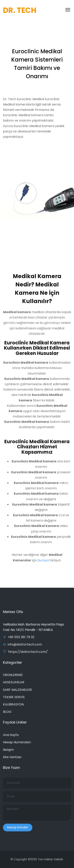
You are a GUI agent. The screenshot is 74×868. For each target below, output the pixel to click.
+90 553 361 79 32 (19, 637)
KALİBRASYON (13, 704)
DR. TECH (20, 10)
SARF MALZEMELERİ (17, 690)
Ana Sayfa (11, 735)
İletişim (8, 750)
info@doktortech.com (22, 644)
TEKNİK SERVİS (14, 697)
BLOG (7, 712)
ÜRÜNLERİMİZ (13, 675)
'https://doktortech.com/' (26, 652)
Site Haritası (12, 757)
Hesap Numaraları (17, 742)
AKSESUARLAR (14, 682)
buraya (43, 562)
